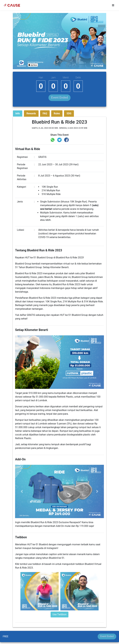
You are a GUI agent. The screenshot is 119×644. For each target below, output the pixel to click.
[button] (22, 492)
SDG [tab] (69, 113)
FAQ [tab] (45, 113)
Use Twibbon (60, 614)
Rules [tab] (57, 113)
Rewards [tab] (31, 113)
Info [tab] (18, 113)
